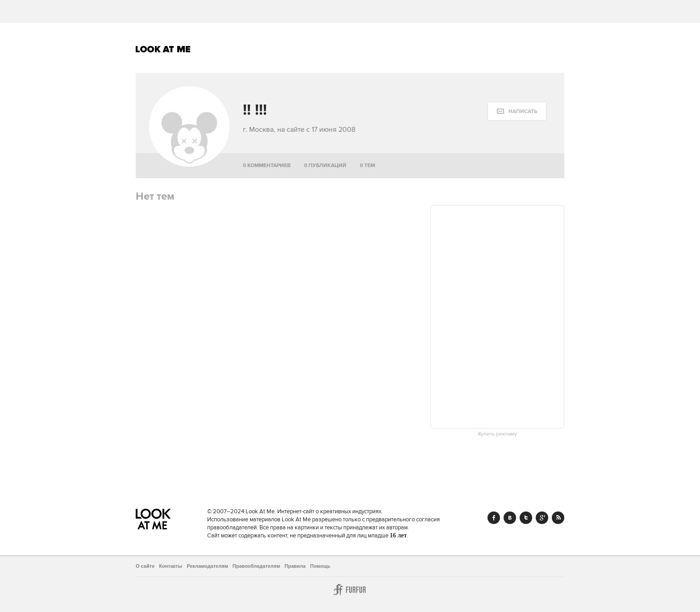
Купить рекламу (498, 434)
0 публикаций (325, 166)
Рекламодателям (207, 566)
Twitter (526, 518)
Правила (295, 566)
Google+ (542, 518)
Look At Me (163, 49)
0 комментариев (267, 166)
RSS (558, 518)
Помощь (320, 566)
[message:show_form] (517, 111)
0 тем (367, 166)
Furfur (350, 590)
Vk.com (510, 518)
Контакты (171, 566)
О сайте (145, 566)
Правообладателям (256, 566)
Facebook (494, 518)
